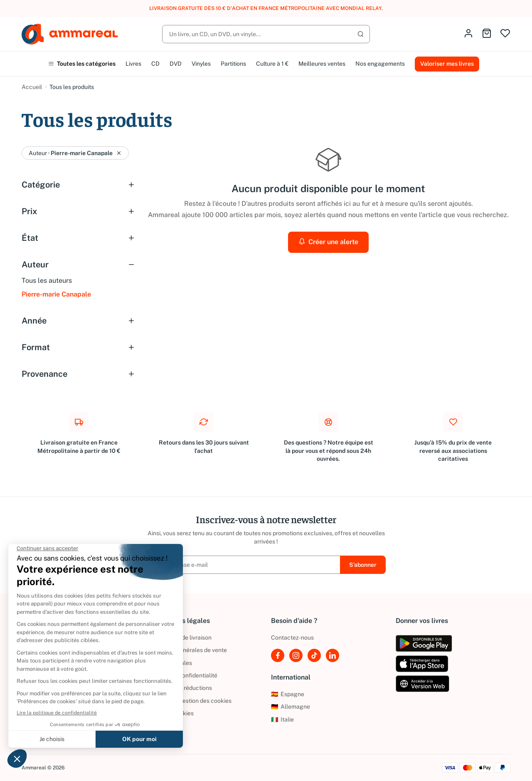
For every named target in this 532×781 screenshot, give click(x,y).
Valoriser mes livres (447, 64)
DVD (176, 64)
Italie (282, 719)
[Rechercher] (266, 34)
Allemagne (291, 707)
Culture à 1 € (272, 64)
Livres (133, 64)
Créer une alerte (328, 242)
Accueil (32, 87)
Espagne (288, 694)
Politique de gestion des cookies (189, 701)
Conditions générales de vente (187, 650)
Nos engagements (380, 64)
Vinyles (201, 64)
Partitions (233, 64)
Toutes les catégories (82, 64)
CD (155, 64)
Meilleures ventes (322, 64)
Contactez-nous (292, 638)
